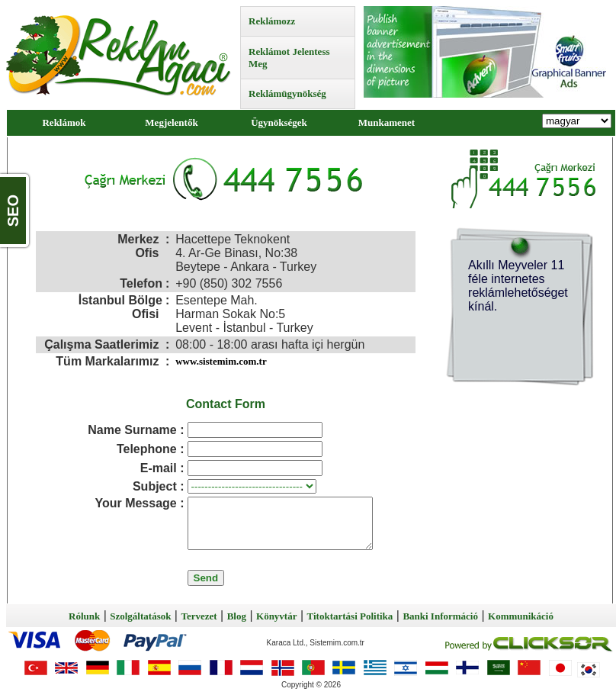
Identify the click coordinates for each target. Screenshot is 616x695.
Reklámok (64, 122)
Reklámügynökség (287, 93)
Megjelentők (171, 122)
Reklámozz (272, 21)
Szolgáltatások (140, 616)
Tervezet (199, 616)
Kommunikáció (521, 616)
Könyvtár (276, 616)
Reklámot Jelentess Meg (289, 58)
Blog (237, 616)
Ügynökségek (279, 122)
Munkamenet (387, 122)
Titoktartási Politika (350, 616)
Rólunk (84, 616)
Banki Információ (440, 616)
